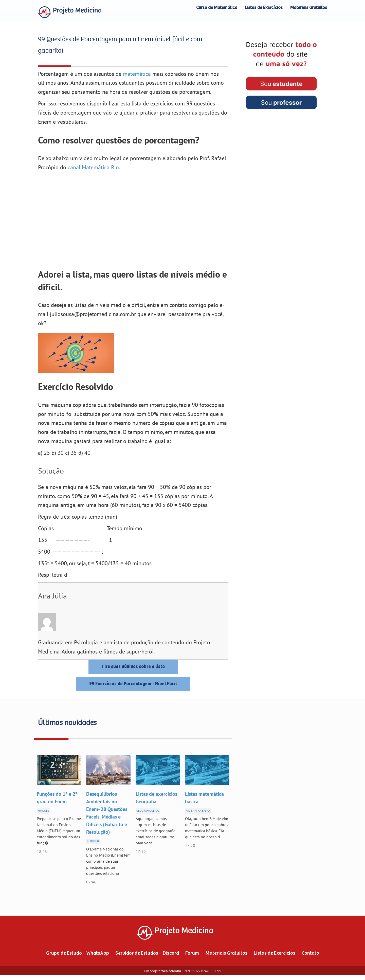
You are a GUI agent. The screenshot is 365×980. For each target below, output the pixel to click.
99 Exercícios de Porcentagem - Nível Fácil (133, 684)
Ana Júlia (52, 596)
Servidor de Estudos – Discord (147, 953)
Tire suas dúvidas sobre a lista (133, 667)
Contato (310, 953)
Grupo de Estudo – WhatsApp (78, 953)
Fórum (192, 953)
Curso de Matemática (217, 8)
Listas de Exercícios (264, 8)
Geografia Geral (148, 811)
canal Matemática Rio (93, 168)
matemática (137, 74)
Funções (43, 811)
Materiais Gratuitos (309, 8)
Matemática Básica (198, 811)
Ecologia (93, 841)
